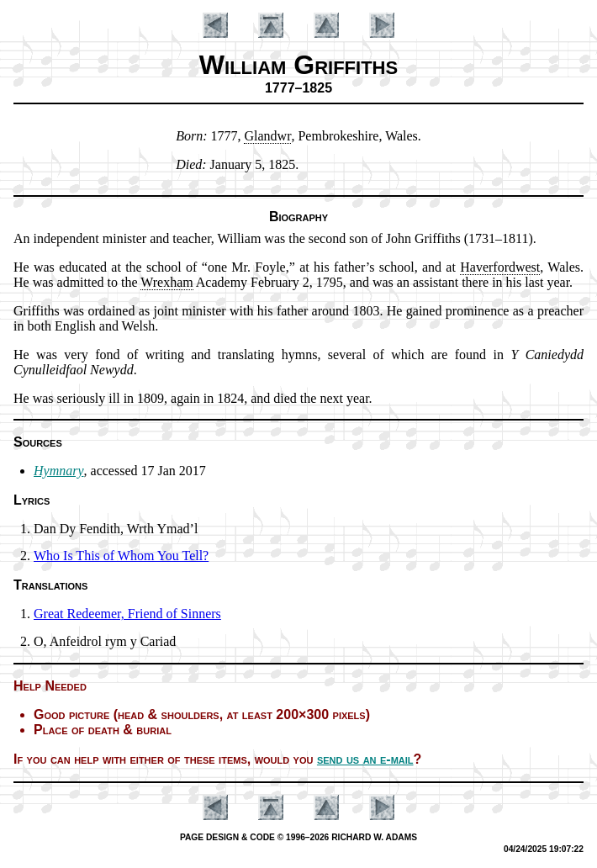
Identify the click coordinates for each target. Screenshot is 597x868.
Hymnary (59, 471)
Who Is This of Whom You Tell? (121, 556)
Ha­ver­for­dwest (500, 267)
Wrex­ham (166, 282)
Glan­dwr (267, 136)
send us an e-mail (365, 759)
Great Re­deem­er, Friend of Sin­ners (127, 614)
